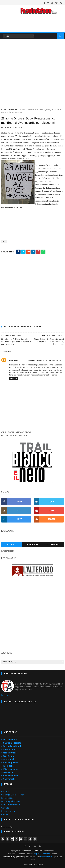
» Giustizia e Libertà (11, 743)
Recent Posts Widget (7, 827)
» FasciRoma (7, 756)
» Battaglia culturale (12, 746)
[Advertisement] (32, 73)
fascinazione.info (47, 857)
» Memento (7, 772)
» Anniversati (8, 779)
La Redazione (7, 798)
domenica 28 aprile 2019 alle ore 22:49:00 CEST (45, 360)
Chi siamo (6, 792)
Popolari (32, 545)
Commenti (53, 545)
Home (4, 110)
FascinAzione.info (31, 851)
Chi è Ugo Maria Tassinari (13, 795)
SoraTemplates (37, 865)
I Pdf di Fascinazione (10, 805)
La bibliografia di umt (11, 801)
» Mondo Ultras (9, 753)
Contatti (5, 814)
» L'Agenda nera (9, 769)
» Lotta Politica (9, 740)
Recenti (12, 545)
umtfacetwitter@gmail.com (13, 857)
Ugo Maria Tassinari (42, 854)
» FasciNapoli (8, 759)
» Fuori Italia (7, 766)
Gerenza (5, 808)
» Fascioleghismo (10, 763)
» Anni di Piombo (10, 776)
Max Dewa (14, 360)
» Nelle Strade (8, 750)
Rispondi (14, 379)
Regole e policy (8, 811)
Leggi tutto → (7, 695)
